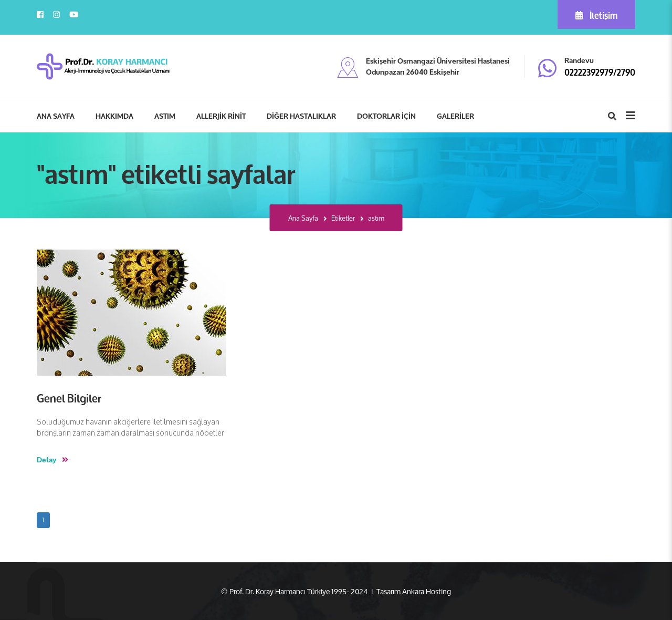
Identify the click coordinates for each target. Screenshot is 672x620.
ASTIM (165, 116)
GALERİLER (455, 116)
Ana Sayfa (303, 218)
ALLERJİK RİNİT (221, 116)
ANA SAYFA (56, 116)
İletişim (596, 14)
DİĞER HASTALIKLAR (301, 116)
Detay (52, 459)
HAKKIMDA (114, 116)
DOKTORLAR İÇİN (386, 116)
